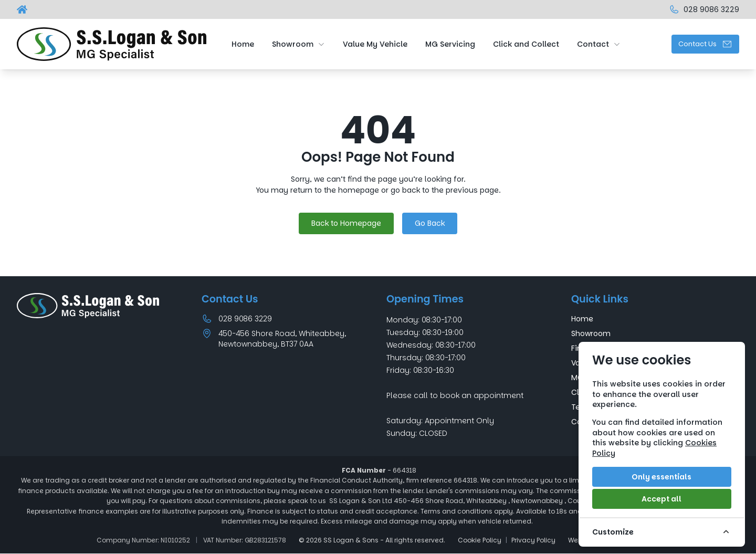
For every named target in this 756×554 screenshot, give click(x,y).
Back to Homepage (346, 223)
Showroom (591, 333)
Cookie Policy (480, 540)
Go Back (430, 223)
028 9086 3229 (245, 319)
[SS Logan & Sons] (23, 9)
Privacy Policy (533, 540)
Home (582, 319)
